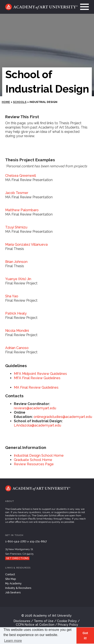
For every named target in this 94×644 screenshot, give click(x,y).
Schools (20, 102)
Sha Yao (12, 296)
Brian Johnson (16, 262)
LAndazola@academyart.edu (37, 425)
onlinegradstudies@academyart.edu (63, 417)
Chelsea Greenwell (21, 176)
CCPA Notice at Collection (35, 625)
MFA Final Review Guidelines (37, 378)
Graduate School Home (33, 460)
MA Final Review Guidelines (36, 387)
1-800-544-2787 (16, 542)
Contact (10, 574)
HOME (6, 102)
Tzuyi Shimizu (16, 227)
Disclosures (22, 621)
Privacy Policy (68, 625)
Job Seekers (13, 593)
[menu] (83, 7)
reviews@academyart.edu (35, 408)
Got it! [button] (85, 636)
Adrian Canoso (17, 348)
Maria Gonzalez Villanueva (26, 244)
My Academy (13, 583)
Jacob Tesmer (17, 193)
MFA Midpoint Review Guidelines (40, 374)
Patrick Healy (16, 313)
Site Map (11, 579)
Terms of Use (44, 621)
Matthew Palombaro (22, 210)
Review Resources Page (34, 464)
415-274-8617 (38, 542)
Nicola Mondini (17, 331)
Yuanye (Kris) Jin (18, 279)
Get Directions (17, 558)
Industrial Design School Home (39, 455)
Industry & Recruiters (18, 588)
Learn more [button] (13, 641)
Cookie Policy (67, 621)
